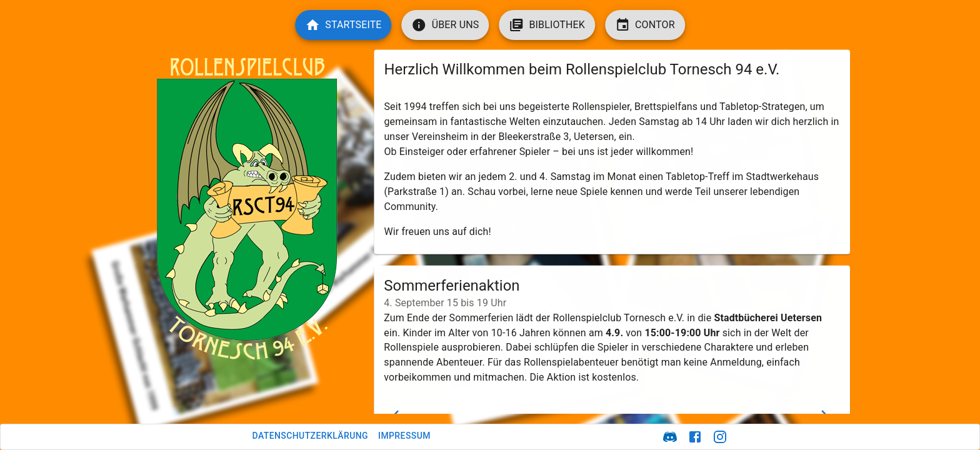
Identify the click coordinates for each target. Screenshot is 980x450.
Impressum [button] (404, 436)
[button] (343, 25)
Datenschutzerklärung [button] (310, 436)
